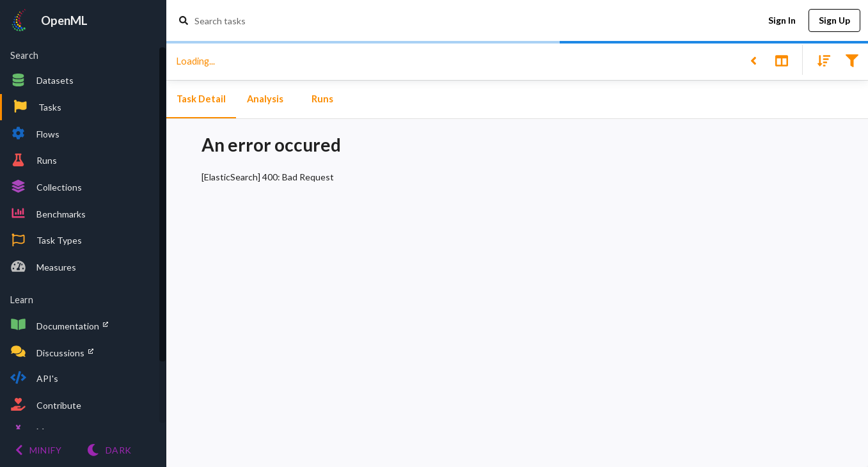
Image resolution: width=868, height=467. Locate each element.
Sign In (782, 21)
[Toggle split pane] (781, 60)
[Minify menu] (38, 450)
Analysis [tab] (265, 99)
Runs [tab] (322, 99)
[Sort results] (820, 60)
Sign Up (834, 21)
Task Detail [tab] (201, 99)
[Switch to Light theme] (109, 450)
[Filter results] (852, 60)
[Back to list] (753, 60)
